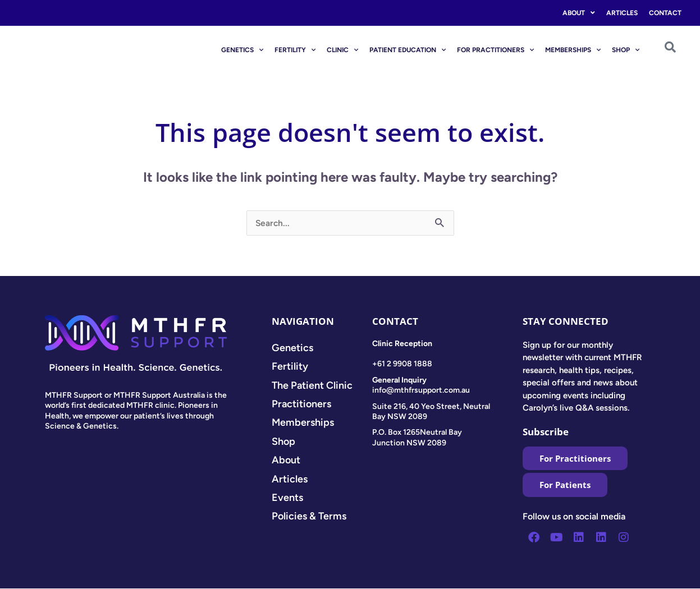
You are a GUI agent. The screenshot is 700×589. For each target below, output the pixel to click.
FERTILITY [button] (295, 50)
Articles (622, 13)
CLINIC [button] (342, 50)
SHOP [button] (626, 50)
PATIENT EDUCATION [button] (408, 50)
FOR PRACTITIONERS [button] (495, 50)
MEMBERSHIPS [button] (573, 50)
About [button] (579, 13)
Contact (665, 13)
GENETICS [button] (242, 50)
